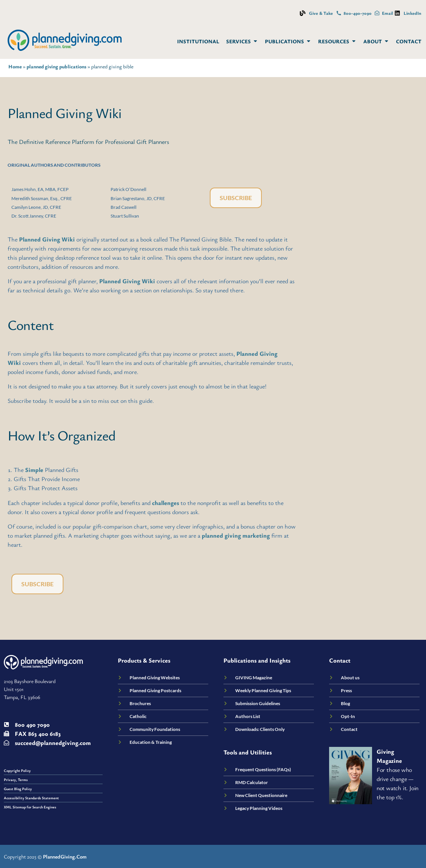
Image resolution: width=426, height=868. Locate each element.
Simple (34, 470)
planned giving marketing (236, 535)
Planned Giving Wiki (47, 239)
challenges (165, 503)
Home (15, 66)
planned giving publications (56, 66)
